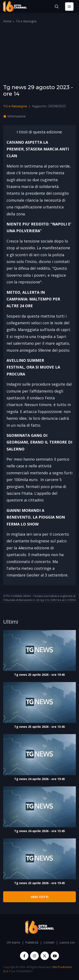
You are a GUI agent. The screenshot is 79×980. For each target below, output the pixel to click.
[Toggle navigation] (69, 7)
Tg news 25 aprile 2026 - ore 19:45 (39, 675)
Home (7, 21)
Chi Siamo (13, 942)
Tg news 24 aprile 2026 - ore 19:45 (39, 779)
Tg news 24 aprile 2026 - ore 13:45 (39, 831)
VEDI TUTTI (40, 897)
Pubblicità (32, 942)
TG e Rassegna (26, 21)
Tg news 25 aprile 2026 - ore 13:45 (39, 727)
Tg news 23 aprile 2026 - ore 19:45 (39, 883)
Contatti (49, 942)
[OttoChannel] (15, 7)
